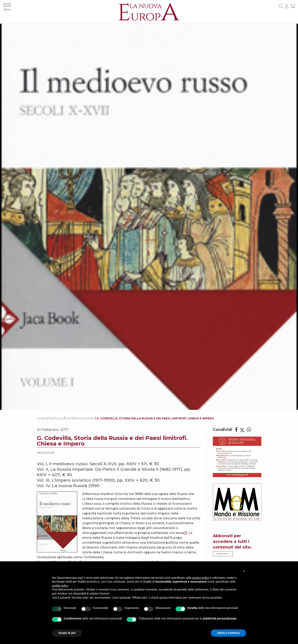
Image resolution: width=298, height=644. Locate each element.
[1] (185, 533)
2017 (69, 418)
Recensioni (84, 418)
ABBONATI (223, 554)
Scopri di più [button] (67, 633)
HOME (42, 418)
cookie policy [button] (60, 586)
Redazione (46, 453)
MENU (7, 7)
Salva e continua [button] (228, 633)
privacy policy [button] (201, 578)
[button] (244, 571)
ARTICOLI (56, 418)
